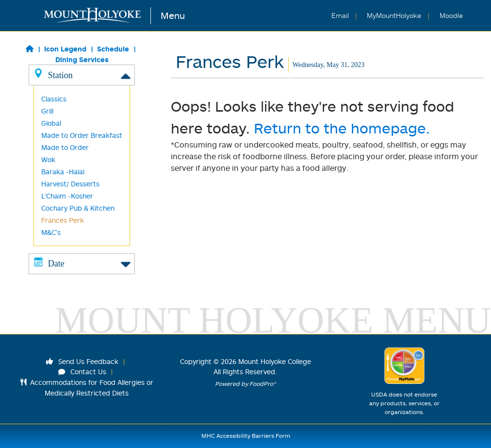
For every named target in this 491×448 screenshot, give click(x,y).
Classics (54, 99)
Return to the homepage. (342, 128)
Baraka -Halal (63, 172)
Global (51, 123)
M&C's (51, 232)
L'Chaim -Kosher (67, 196)
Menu (173, 15)
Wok (48, 159)
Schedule (113, 49)
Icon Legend (65, 49)
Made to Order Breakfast (82, 135)
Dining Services (82, 59)
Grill (47, 111)
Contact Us (82, 372)
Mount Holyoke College (275, 361)
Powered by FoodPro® (245, 384)
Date (82, 263)
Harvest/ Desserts (70, 184)
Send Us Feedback (82, 361)
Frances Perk (63, 220)
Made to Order (65, 147)
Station (82, 75)
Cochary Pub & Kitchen (78, 208)
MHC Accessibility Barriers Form (246, 436)
